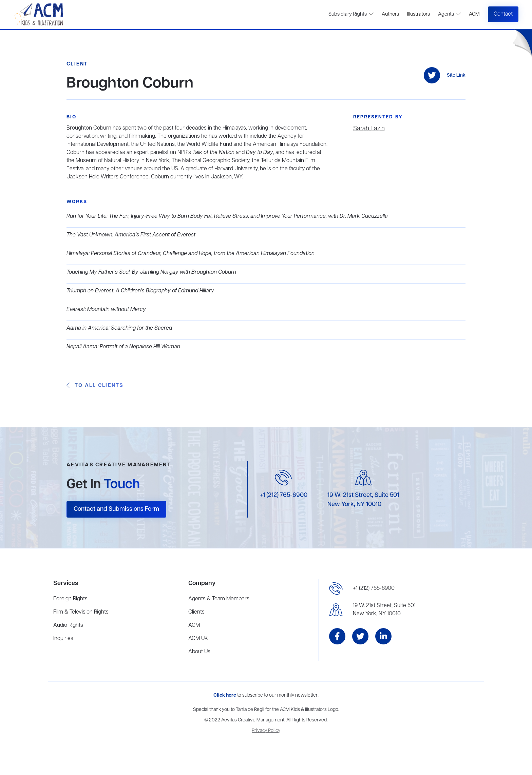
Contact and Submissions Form (116, 509)
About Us (199, 652)
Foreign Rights (70, 599)
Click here (225, 695)
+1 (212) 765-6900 (283, 495)
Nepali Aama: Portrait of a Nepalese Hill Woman (123, 347)
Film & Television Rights (81, 612)
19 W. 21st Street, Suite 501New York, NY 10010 (384, 610)
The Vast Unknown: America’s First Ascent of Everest (131, 235)
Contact (503, 14)
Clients (196, 612)
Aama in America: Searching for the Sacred (119, 328)
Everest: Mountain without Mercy (106, 310)
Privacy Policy (266, 731)
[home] (40, 14)
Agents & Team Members (219, 599)
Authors (390, 14)
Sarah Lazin (369, 129)
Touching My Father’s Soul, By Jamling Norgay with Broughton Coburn (151, 272)
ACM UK (198, 639)
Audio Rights (68, 625)
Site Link (456, 75)
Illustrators (419, 14)
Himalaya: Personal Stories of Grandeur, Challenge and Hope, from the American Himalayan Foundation (191, 254)
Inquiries (63, 639)
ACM (474, 14)
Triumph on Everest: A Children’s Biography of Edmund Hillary (140, 291)
